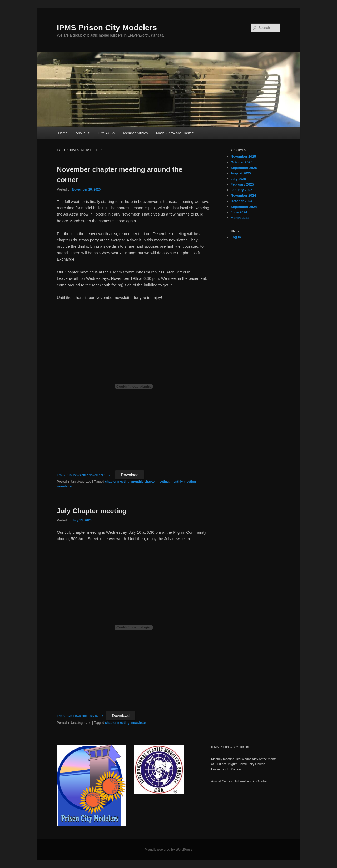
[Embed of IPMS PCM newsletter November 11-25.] (134, 386)
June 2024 (239, 212)
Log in (236, 237)
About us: (83, 133)
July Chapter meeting (92, 511)
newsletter (65, 486)
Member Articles (135, 133)
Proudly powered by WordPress (168, 850)
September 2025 (244, 168)
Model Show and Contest (175, 133)
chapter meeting (117, 482)
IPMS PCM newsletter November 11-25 (85, 475)
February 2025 (242, 184)
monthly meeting (183, 482)
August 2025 (241, 173)
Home (63, 133)
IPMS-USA (107, 133)
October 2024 (241, 201)
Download (130, 475)
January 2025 (241, 190)
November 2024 (243, 195)
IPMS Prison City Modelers (107, 28)
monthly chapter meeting (150, 482)
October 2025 (241, 162)
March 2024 (240, 218)
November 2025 (243, 156)
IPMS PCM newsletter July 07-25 (80, 716)
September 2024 (244, 207)
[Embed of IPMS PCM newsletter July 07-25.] (134, 627)
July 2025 (238, 179)
